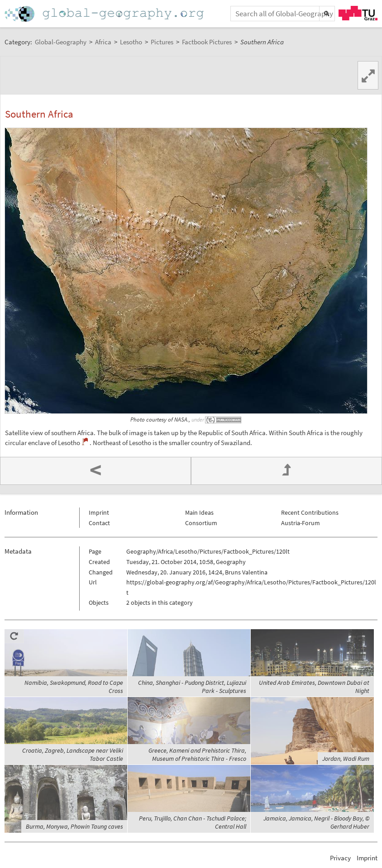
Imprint (99, 512)
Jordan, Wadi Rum (346, 759)
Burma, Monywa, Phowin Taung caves (74, 826)
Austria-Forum (301, 523)
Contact (99, 523)
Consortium (201, 523)
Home (105, 14)
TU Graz (358, 13)
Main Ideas (199, 512)
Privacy (340, 858)
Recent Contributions (310, 512)
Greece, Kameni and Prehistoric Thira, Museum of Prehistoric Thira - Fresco (197, 754)
